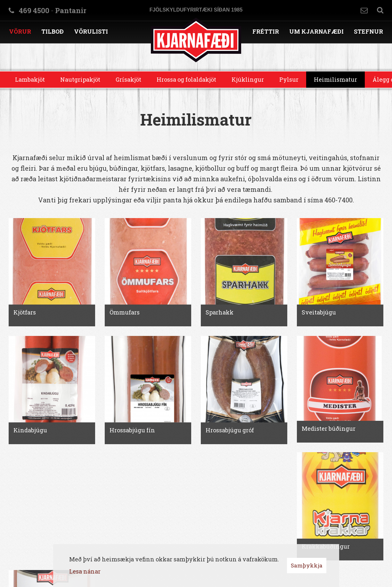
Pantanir (71, 10)
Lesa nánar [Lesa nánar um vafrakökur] (85, 571)
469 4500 (34, 10)
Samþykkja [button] (307, 565)
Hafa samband (364, 10)
